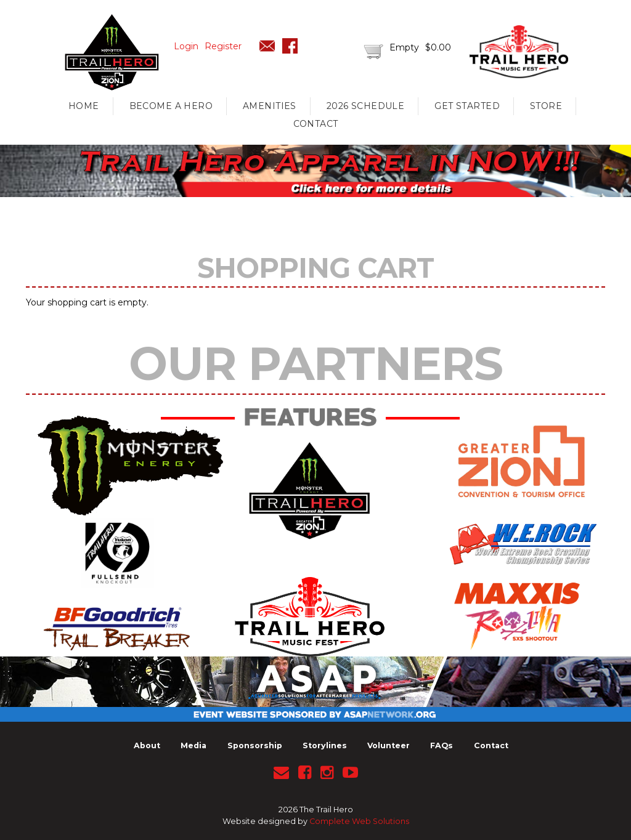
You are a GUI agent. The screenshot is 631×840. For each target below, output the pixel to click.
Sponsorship (255, 745)
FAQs (442, 745)
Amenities (270, 106)
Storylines (325, 745)
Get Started (467, 106)
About (147, 745)
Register (223, 46)
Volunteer (389, 745)
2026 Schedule (365, 106)
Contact (316, 124)
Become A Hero (171, 106)
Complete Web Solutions (359, 821)
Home (84, 106)
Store (546, 106)
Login (186, 46)
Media (193, 745)
